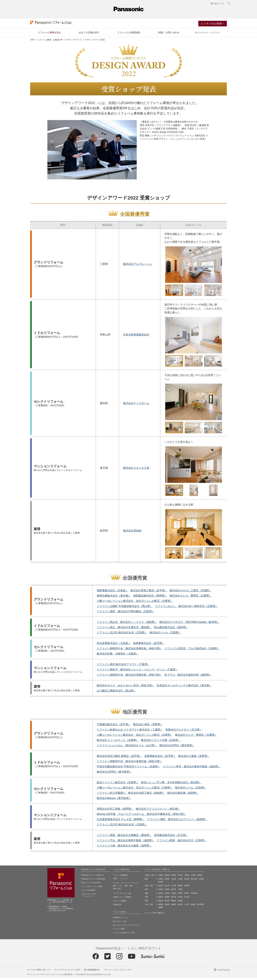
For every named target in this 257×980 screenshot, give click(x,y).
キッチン (116, 885)
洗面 (126, 888)
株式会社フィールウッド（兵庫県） (118, 742)
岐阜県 (160, 891)
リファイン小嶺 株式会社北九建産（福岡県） (124, 848)
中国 (146, 899)
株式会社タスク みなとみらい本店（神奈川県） (126, 688)
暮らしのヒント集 (119, 923)
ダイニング (125, 885)
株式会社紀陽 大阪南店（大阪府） (118, 656)
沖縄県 (160, 909)
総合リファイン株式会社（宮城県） (118, 785)
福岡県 (160, 907)
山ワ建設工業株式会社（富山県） (116, 693)
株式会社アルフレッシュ (138, 266)
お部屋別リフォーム (120, 920)
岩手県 (180, 877)
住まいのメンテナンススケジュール (126, 927)
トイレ (120, 888)
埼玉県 (174, 881)
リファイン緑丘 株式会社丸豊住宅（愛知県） (124, 629)
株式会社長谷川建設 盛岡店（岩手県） (119, 758)
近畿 (146, 895)
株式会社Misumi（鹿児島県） (114, 800)
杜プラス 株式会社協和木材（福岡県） (188, 677)
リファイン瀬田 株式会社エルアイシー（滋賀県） (177, 821)
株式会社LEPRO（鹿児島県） (177, 747)
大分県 (187, 907)
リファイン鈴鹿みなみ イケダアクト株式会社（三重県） (130, 732)
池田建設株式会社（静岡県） (150, 598)
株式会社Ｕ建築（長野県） (194, 758)
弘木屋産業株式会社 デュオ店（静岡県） (121, 821)
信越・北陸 (149, 888)
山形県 (193, 877)
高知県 (180, 903)
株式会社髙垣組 (132, 533)
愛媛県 (174, 903)
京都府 (167, 895)
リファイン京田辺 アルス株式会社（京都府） (192, 651)
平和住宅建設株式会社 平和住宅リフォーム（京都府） (128, 769)
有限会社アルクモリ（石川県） (184, 732)
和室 (131, 888)
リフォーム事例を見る (49, 35)
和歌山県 (194, 895)
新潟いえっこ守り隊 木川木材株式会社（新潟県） (171, 785)
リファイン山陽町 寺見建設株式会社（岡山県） (125, 608)
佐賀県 (167, 907)
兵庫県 (180, 895)
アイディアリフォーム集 (122, 895)
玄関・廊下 (117, 891)
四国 (146, 903)
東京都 (187, 881)
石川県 (174, 888)
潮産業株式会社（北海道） (112, 593)
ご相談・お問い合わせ (168, 35)
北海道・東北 (150, 877)
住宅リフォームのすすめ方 (91, 885)
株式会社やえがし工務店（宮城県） (191, 593)
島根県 (167, 899)
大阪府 (174, 895)
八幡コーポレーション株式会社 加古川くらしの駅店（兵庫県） (135, 603)
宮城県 (187, 877)
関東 (146, 881)
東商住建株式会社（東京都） (114, 598)
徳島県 (160, 903)
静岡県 (167, 891)
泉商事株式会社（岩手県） (149, 645)
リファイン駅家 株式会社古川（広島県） (182, 842)
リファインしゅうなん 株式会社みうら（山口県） (127, 747)
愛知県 (174, 891)
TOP (32, 42)
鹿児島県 (201, 907)
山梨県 (201, 881)
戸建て (115, 881)
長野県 (187, 888)
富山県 (167, 888)
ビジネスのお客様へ (213, 25)
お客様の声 (117, 907)
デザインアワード (74, 42)
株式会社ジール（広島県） (165, 635)
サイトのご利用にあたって (39, 972)
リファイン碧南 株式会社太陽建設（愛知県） (124, 837)
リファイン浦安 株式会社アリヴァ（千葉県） (123, 666)
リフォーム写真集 (119, 903)
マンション (124, 881)
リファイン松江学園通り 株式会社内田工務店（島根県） (131, 795)
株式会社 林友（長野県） (148, 727)
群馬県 (167, 881)
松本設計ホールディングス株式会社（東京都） (184, 688)
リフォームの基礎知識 (128, 35)
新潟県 (160, 888)
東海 (146, 891)
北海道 (160, 877)
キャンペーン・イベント (208, 35)
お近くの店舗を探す (89, 35)
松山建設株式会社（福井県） (171, 629)
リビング (134, 885)
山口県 (187, 899)
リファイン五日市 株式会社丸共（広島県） (122, 635)
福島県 (200, 877)
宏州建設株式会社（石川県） (171, 837)
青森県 (167, 877)
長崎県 (174, 907)
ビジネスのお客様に (89, 892)
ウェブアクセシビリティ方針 (67, 972)
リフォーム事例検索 (120, 877)
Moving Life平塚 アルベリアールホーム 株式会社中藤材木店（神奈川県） (141, 816)
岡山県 (174, 899)
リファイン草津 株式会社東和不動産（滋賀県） (192, 769)
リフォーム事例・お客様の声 (50, 42)
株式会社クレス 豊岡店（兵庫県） (191, 598)
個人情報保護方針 (92, 972)
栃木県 (160, 884)
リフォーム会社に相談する (155, 915)
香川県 (167, 903)
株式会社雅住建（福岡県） (183, 795)
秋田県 (174, 877)
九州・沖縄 (149, 907)
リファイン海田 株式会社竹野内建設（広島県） (126, 614)
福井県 (180, 888)
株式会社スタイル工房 (136, 470)
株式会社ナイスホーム (136, 405)
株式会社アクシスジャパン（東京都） (158, 811)
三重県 (180, 891)
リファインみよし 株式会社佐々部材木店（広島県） (186, 608)
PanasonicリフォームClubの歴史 (93, 881)
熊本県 (180, 907)
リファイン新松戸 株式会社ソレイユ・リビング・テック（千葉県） (137, 672)
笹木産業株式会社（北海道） (114, 645)
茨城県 (160, 881)
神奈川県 (194, 881)
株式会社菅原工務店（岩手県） (149, 593)
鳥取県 (160, 899)
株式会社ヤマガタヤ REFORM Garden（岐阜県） (189, 624)
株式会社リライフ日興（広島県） (161, 742)
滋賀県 (160, 895)
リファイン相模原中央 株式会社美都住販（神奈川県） (129, 651)
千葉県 (180, 881)
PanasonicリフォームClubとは (92, 877)
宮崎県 (193, 907)
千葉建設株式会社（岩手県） (114, 727)
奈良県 (187, 895)
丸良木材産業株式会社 (136, 337)
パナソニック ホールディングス (118, 972)
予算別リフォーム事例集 (122, 899)
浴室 (115, 888)
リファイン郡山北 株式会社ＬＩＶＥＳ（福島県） (127, 624)
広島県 (180, 899)
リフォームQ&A (119, 931)
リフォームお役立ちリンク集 (124, 935)
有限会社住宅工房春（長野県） (115, 811)
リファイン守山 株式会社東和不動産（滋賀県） (126, 842)
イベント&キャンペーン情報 (92, 889)
